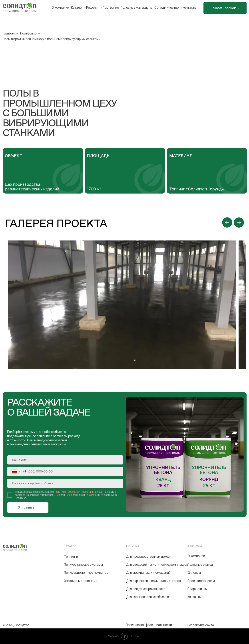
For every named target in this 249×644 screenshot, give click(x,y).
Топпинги (71, 556)
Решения (93, 7)
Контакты (190, 7)
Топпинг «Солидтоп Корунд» (197, 189)
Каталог (77, 7)
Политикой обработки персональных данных (81, 492)
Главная (9, 33)
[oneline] (65, 483)
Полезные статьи (200, 564)
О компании (60, 7)
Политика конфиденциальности (149, 625)
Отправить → (28, 507)
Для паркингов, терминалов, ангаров (153, 581)
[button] (225, 8)
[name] (65, 460)
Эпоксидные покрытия (81, 581)
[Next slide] (239, 222)
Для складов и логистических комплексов (157, 564)
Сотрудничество (167, 7)
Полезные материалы (137, 7)
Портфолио (111, 7)
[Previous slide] (227, 222)
